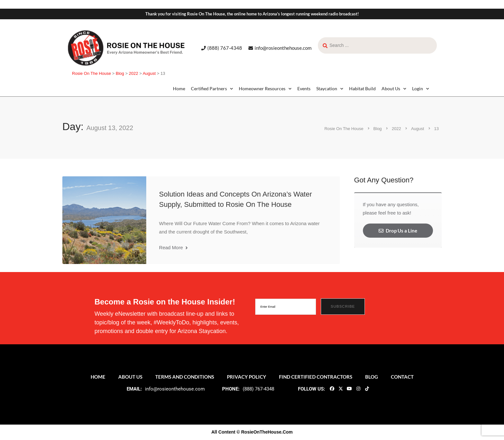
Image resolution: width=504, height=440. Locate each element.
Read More (173, 247)
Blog (372, 377)
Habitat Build (362, 88)
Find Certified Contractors (316, 377)
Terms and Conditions (185, 377)
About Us (394, 89)
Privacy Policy (247, 377)
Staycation (330, 89)
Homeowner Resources (265, 89)
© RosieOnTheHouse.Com (265, 432)
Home (179, 88)
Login (421, 89)
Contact (402, 377)
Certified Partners (212, 89)
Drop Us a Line (398, 231)
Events (304, 88)
